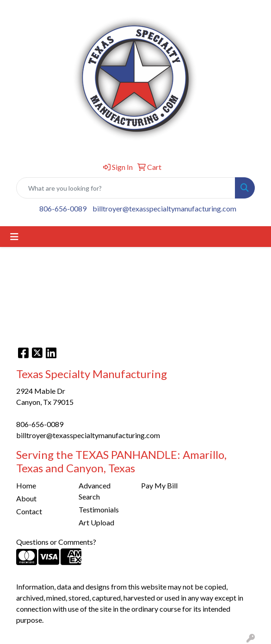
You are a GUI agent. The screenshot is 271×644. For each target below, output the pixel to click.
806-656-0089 (63, 208)
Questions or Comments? (56, 542)
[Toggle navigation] (14, 237)
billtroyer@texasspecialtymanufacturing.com (164, 208)
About (26, 498)
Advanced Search (95, 491)
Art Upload (96, 522)
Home (26, 485)
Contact (29, 511)
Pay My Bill (159, 485)
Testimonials (99, 509)
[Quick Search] (126, 188)
